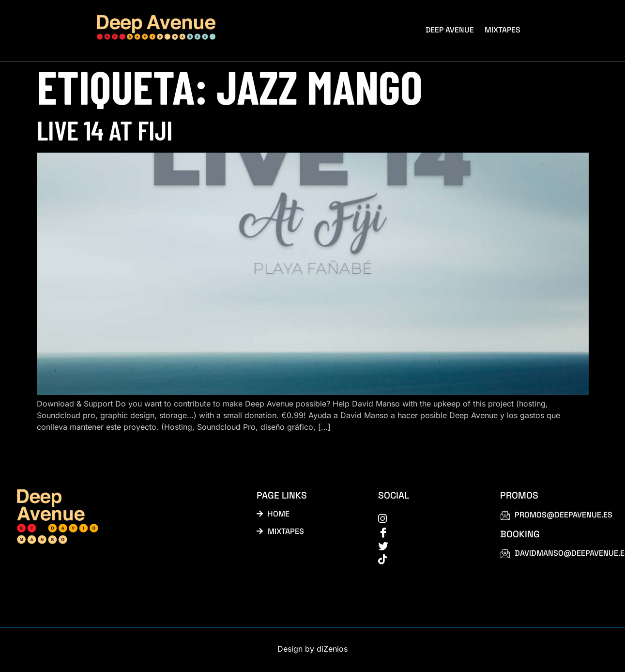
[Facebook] (428, 532)
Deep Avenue (451, 29)
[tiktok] (428, 561)
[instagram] (428, 518)
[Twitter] (428, 547)
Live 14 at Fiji (105, 130)
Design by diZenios (312, 651)
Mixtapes (503, 29)
